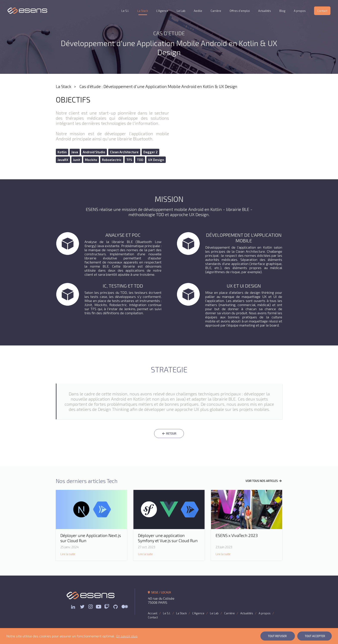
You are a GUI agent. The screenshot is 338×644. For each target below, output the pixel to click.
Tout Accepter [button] (315, 636)
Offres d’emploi (240, 11)
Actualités (265, 11)
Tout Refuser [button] (277, 636)
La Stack (143, 11)
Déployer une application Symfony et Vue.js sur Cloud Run (168, 538)
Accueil (153, 613)
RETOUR (169, 433)
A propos (300, 11)
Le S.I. (125, 11)
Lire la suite (68, 554)
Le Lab (181, 11)
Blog (282, 11)
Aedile (198, 11)
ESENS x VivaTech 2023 (237, 535)
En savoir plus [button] (127, 636)
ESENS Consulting (27, 11)
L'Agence (162, 11)
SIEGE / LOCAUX (159, 592)
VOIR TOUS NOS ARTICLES (264, 481)
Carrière (216, 11)
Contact (322, 11)
